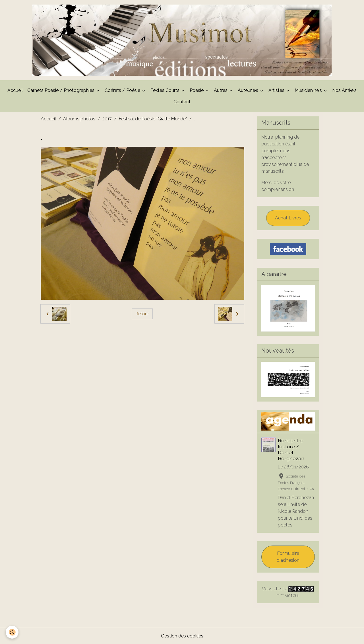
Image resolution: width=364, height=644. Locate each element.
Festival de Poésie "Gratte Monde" (153, 119)
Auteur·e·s (249, 90)
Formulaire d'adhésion (288, 557)
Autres (221, 90)
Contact (182, 102)
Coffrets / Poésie (123, 90)
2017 (107, 119)
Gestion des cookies (182, 636)
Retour (142, 314)
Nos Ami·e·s (344, 90)
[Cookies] (12, 632)
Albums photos (79, 119)
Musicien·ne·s (309, 90)
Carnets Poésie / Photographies (61, 90)
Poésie (197, 90)
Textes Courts (166, 90)
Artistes (277, 90)
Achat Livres (288, 218)
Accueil (15, 90)
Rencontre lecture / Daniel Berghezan (291, 449)
